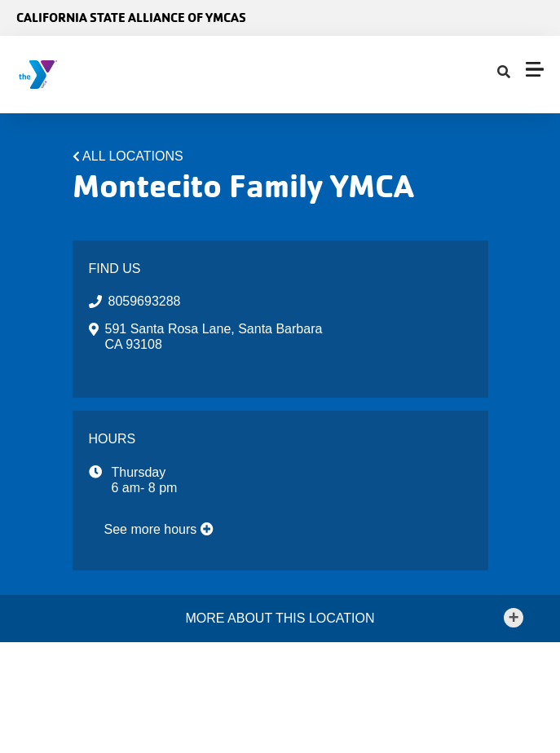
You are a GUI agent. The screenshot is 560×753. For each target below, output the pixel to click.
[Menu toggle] (535, 69)
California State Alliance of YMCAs (131, 18)
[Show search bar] (504, 73)
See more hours (159, 529)
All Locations (133, 156)
